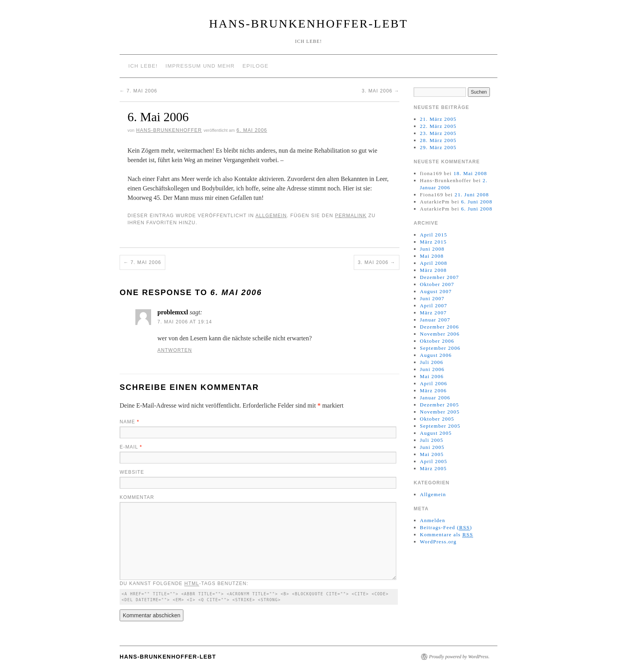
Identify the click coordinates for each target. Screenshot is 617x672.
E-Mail (131, 447)
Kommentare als (446, 535)
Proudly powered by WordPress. (459, 657)
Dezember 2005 (440, 405)
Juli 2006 (432, 362)
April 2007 (434, 306)
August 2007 (436, 291)
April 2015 (434, 235)
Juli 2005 (432, 440)
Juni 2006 (432, 369)
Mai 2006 (432, 376)
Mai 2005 (432, 454)
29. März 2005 (438, 147)
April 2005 (434, 461)
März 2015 (433, 242)
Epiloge (255, 66)
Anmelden (433, 520)
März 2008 (433, 270)
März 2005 (433, 468)
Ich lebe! (143, 66)
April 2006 (434, 383)
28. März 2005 (438, 140)
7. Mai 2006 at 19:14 (185, 322)
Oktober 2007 (437, 284)
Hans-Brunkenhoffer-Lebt (308, 23)
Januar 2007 (435, 320)
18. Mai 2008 (470, 173)
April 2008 (434, 263)
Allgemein (271, 216)
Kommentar (137, 497)
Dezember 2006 (440, 327)
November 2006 (440, 334)
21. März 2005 (438, 119)
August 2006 (436, 355)
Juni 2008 (432, 249)
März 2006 (433, 390)
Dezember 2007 (440, 277)
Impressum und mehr (200, 66)
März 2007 (433, 313)
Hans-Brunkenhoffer (169, 130)
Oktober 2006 (437, 341)
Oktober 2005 (437, 419)
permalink (351, 216)
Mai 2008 (432, 256)
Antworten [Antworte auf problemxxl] (175, 350)
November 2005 (440, 412)
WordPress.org (438, 542)
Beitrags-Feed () (446, 528)
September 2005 (440, 426)
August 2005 (436, 433)
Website (132, 472)
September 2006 (440, 348)
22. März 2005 (438, 126)
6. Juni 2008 (477, 202)
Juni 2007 (432, 298)
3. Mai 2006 (381, 91)
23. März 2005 (438, 133)
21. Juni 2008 (472, 195)
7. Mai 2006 (139, 91)
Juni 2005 (432, 447)
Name (129, 422)
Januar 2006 (435, 398)
